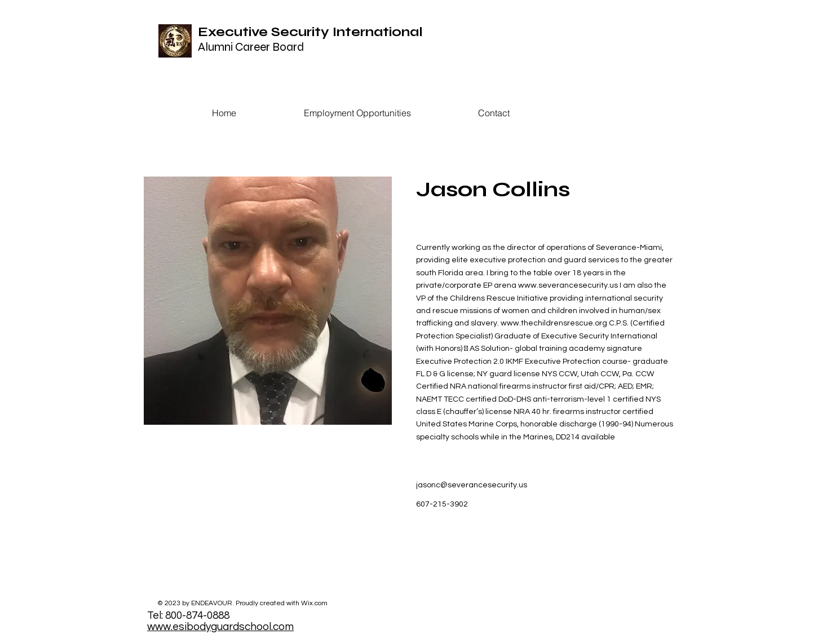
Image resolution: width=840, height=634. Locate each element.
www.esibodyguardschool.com (220, 627)
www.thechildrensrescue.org (554, 323)
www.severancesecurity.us (568, 285)
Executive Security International (310, 32)
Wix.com (314, 603)
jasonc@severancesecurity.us (472, 485)
